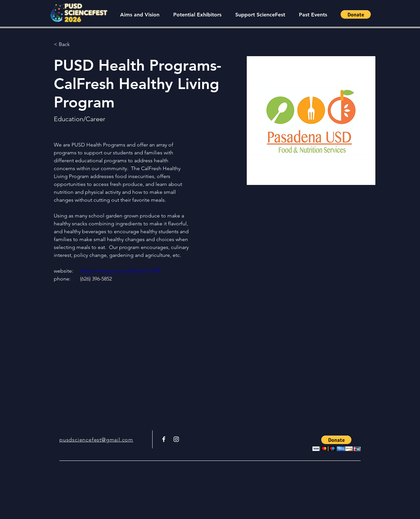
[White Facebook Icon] (164, 439)
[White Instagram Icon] (176, 439)
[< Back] (67, 45)
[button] (313, 15)
